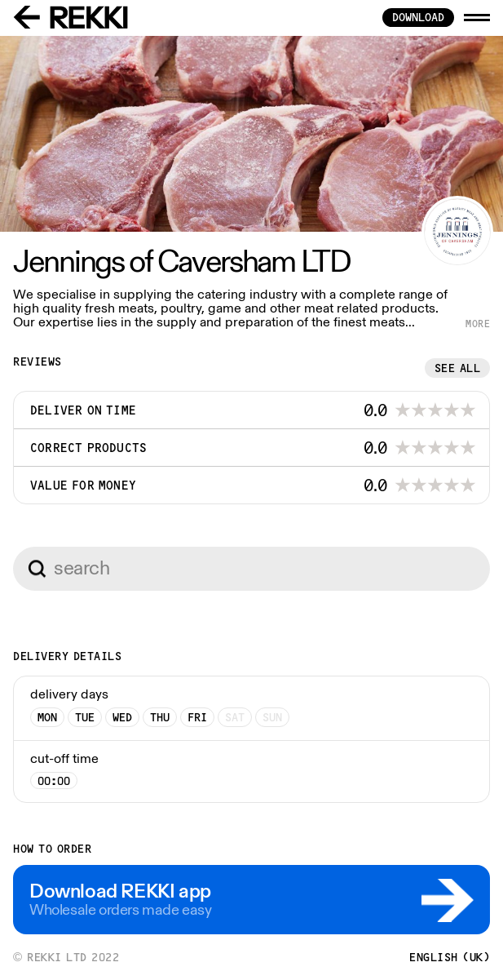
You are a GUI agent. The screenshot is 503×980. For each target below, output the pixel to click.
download (418, 17)
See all (458, 368)
